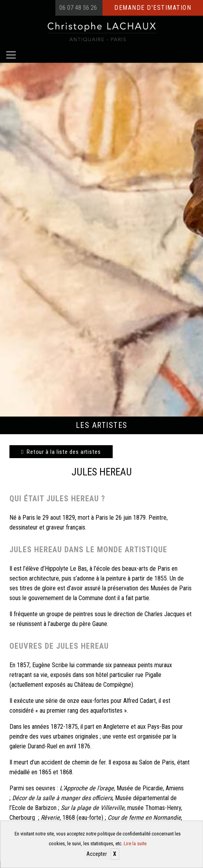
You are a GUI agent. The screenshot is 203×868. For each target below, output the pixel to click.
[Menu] (11, 55)
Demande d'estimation (153, 8)
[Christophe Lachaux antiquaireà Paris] (101, 31)
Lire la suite (135, 843)
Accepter (97, 854)
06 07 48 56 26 (78, 8)
